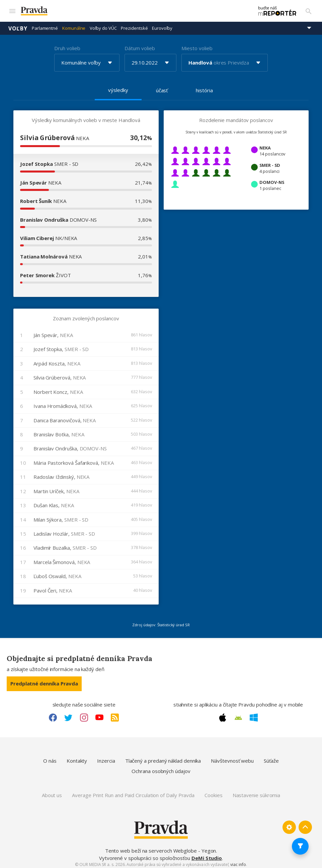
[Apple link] (223, 715)
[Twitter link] (68, 715)
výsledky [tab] (118, 87)
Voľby (18, 25)
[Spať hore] (305, 824)
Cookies (213, 792)
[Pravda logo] (130, 10)
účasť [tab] (162, 87)
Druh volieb (67, 45)
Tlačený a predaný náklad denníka (163, 758)
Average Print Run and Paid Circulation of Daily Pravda (133, 792)
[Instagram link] (84, 715)
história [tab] (204, 87)
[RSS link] (115, 715)
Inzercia (106, 758)
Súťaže (271, 758)
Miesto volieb (197, 45)
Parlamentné (45, 25)
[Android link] (238, 715)
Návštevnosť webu (232, 758)
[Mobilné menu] (12, 9)
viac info (238, 861)
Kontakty (77, 758)
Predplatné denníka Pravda (44, 680)
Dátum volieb (140, 45)
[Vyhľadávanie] (309, 9)
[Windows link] (254, 715)
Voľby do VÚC (103, 25)
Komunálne (74, 25)
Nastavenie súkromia (257, 792)
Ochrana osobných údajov (161, 768)
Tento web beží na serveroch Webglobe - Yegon (161, 848)
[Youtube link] (99, 715)
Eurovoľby (162, 25)
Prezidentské (134, 25)
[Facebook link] (53, 715)
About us (52, 792)
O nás (50, 758)
